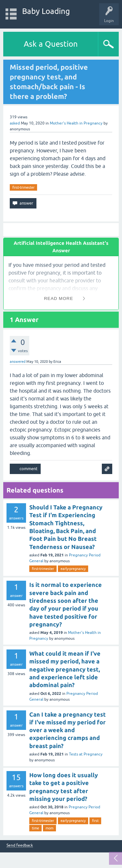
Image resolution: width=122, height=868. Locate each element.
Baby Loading (46, 11)
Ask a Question (51, 44)
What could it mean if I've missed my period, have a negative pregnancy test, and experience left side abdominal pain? (65, 669)
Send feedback (20, 845)
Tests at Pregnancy (86, 754)
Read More (59, 298)
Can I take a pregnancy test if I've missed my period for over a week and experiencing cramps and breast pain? (68, 730)
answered (18, 362)
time (35, 828)
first (95, 821)
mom (49, 828)
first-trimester (23, 187)
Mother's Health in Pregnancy (76, 123)
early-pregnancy (73, 569)
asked (15, 123)
